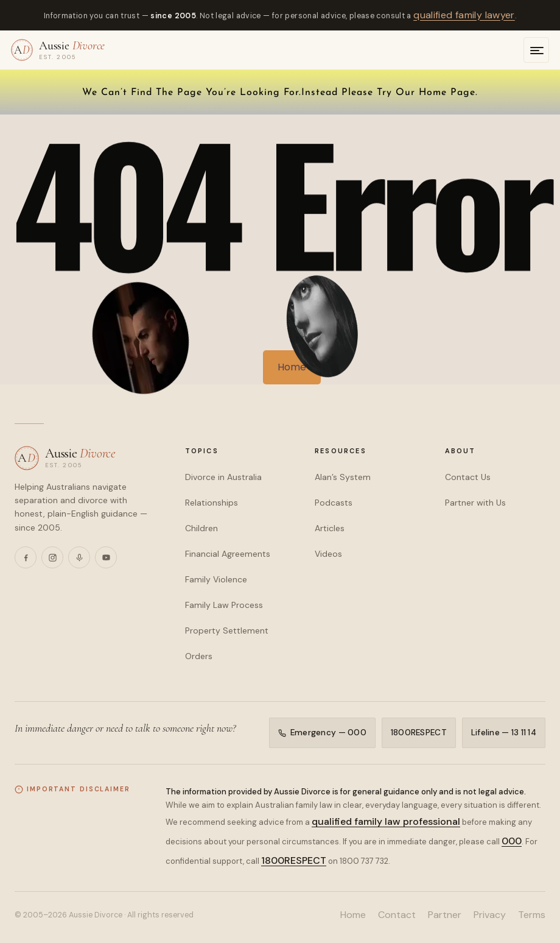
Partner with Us (475, 503)
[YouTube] (106, 557)
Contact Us (468, 477)
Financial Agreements (228, 554)
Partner (445, 915)
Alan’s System (343, 477)
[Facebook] (26, 557)
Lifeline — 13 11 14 (504, 733)
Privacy (490, 915)
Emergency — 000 (322, 733)
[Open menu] (536, 50)
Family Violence (216, 579)
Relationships (212, 503)
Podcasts (334, 503)
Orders (199, 656)
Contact (397, 915)
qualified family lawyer (464, 15)
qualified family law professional (386, 821)
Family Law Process (224, 605)
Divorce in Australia (223, 477)
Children (201, 528)
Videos (328, 554)
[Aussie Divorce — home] (58, 50)
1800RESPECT (419, 733)
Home (353, 915)
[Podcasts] (79, 557)
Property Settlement (227, 630)
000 (512, 841)
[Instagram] (52, 557)
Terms (532, 915)
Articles (330, 528)
